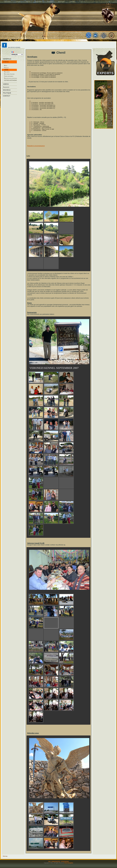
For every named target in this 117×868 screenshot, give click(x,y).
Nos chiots (7, 72)
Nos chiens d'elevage (9, 74)
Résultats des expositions (10, 78)
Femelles (6, 68)
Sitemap (5, 856)
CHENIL (6, 70)
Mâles (6, 66)
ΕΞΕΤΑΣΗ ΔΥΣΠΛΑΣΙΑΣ (10, 80)
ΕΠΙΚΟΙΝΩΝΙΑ (65, 862)
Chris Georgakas (69, 863)
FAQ (49, 862)
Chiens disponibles (9, 76)
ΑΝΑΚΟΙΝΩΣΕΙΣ (56, 862)
